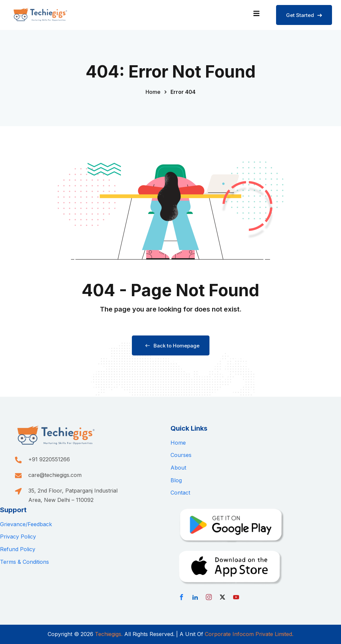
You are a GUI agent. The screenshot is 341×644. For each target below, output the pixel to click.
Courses (181, 455)
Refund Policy (18, 549)
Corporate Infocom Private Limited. (249, 634)
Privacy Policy (18, 537)
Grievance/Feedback (26, 524)
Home (153, 92)
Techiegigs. (109, 634)
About (178, 468)
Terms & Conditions (24, 562)
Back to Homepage (171, 346)
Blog (176, 480)
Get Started (304, 15)
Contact (180, 493)
